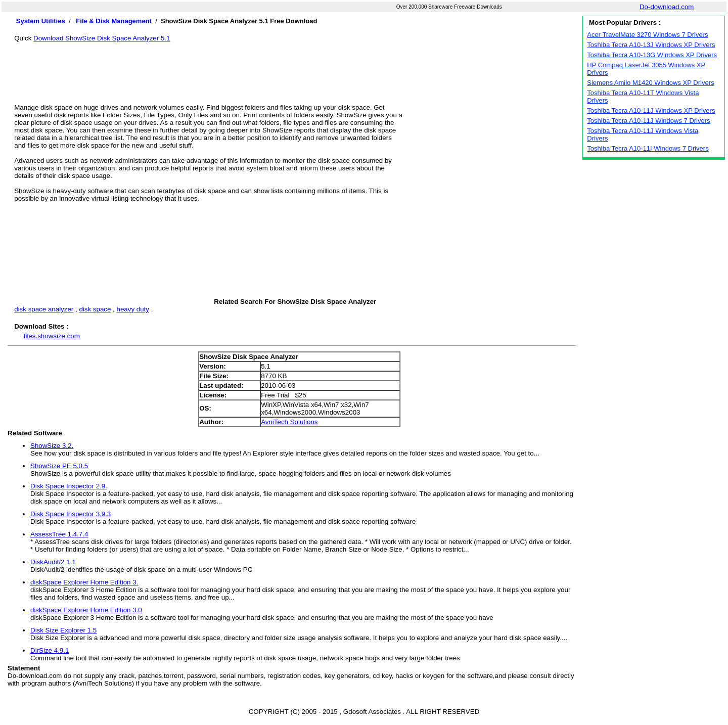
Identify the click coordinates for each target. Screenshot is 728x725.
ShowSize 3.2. (52, 446)
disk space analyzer (44, 309)
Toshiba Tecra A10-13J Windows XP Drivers (651, 45)
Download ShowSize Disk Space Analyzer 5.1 (102, 38)
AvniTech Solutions (289, 422)
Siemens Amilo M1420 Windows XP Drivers (650, 83)
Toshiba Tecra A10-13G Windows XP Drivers (652, 55)
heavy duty (133, 309)
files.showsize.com (52, 336)
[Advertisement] (295, 65)
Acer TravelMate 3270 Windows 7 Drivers (647, 35)
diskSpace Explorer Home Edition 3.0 (86, 610)
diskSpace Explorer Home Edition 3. (84, 582)
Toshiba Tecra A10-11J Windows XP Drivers (651, 110)
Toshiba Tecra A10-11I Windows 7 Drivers (648, 148)
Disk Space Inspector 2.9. (69, 486)
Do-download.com (667, 7)
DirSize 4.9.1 (50, 650)
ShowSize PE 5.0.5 (59, 466)
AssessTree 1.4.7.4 (59, 534)
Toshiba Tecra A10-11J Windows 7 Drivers (648, 121)
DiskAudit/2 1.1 (53, 562)
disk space (95, 309)
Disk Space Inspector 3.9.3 (71, 514)
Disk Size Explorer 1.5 (63, 630)
